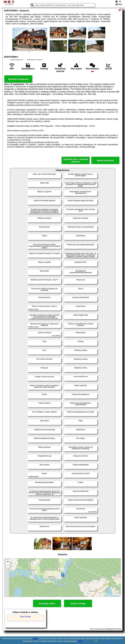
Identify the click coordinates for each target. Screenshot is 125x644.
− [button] (8, 566)
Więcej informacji (105, 160)
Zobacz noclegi (78, 604)
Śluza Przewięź (25, 617)
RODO (80, 641)
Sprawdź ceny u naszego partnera (76, 160)
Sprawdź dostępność (18, 79)
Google (35, 639)
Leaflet (105, 596)
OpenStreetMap (115, 596)
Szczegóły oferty (47, 604)
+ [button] (8, 562)
